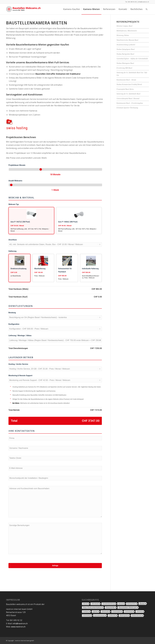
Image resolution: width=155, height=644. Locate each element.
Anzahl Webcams (15, 181)
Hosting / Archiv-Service (18, 364)
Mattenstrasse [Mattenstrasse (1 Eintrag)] (137, 615)
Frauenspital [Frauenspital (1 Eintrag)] (117, 611)
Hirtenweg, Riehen (123, 35)
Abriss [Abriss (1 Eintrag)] (85, 604)
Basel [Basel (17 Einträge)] (142, 603)
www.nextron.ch (18, 627)
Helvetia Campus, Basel (124, 26)
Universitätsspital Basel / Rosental (128, 99)
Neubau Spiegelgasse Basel (126, 49)
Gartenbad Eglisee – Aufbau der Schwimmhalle (132, 59)
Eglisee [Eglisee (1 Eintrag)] (95, 611)
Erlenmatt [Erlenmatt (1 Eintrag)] (105, 611)
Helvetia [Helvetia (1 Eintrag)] (139, 611)
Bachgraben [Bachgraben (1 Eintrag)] (131, 604)
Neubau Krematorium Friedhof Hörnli (129, 84)
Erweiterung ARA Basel (124, 68)
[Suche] (147, 9)
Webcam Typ (14, 204)
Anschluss (13, 240)
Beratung (12, 313)
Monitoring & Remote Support (20, 376)
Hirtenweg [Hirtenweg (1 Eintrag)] (87, 615)
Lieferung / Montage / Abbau (20, 336)
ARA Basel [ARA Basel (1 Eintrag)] (95, 604)
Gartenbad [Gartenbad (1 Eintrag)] (129, 611)
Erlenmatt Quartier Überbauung (127, 108)
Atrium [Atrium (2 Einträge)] (121, 604)
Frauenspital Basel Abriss (125, 89)
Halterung (12, 251)
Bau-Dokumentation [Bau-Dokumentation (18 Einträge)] (93, 608)
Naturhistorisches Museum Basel (127, 40)
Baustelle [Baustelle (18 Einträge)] (110, 608)
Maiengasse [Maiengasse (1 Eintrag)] (124, 615)
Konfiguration (14, 324)
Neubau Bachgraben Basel (125, 54)
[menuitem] (72, 9)
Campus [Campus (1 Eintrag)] (86, 611)
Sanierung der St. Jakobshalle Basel (128, 94)
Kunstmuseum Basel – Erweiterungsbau (130, 103)
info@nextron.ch (143, 2)
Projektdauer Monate (17, 165)
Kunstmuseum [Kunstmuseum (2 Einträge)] (100, 615)
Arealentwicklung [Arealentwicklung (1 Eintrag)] (108, 604)
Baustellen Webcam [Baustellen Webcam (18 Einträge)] (128, 608)
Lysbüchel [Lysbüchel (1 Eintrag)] (112, 615)
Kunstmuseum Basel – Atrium (126, 80)
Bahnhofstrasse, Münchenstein (127, 31)
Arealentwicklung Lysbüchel (126, 45)
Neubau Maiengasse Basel (125, 63)
